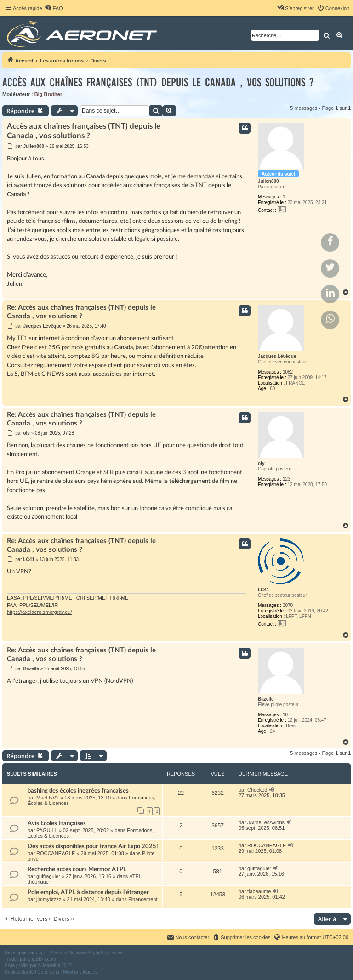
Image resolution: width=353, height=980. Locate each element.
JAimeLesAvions (266, 822)
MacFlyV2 (48, 798)
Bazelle (266, 699)
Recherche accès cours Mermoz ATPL (77, 869)
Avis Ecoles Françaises (57, 823)
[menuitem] (54, 8)
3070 (288, 605)
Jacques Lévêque (277, 356)
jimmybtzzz (49, 899)
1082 (288, 372)
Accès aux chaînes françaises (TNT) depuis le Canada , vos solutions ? (158, 82)
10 (285, 715)
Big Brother (48, 94)
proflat (23, 966)
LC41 (263, 590)
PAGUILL (47, 830)
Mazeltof (51, 966)
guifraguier (48, 876)
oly (261, 463)
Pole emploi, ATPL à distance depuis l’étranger (88, 892)
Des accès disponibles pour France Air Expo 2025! (93, 846)
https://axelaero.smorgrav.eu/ (40, 612)
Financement (143, 899)
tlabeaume (259, 891)
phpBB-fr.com (42, 959)
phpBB (43, 953)
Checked (257, 790)
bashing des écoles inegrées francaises (78, 791)
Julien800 (268, 181)
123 (287, 479)
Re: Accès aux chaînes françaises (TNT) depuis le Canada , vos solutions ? (81, 312)
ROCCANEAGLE (56, 853)
